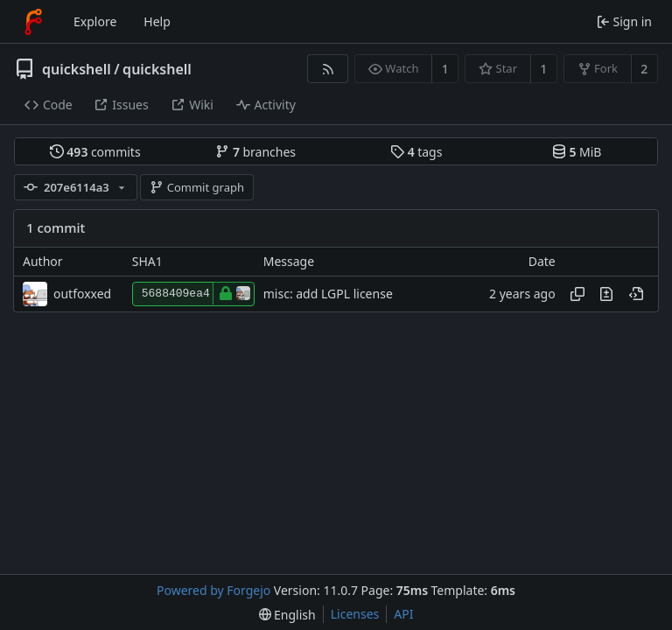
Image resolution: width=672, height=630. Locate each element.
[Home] (33, 22)
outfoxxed (82, 294)
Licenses (355, 614)
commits (95, 152)
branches (255, 152)
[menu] (287, 615)
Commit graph (197, 187)
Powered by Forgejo (213, 590)
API (403, 614)
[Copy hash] (577, 294)
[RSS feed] (328, 69)
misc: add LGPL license (328, 294)
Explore (95, 21)
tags (416, 152)
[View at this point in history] (636, 294)
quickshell (77, 69)
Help (157, 21)
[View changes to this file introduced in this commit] (606, 294)
